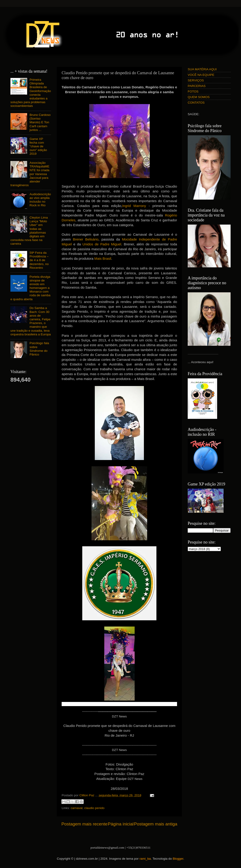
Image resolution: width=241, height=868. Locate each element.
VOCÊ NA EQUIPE (201, 75)
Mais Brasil (103, 259)
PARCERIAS (197, 86)
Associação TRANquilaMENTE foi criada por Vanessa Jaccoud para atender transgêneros (30, 174)
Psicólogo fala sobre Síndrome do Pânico (39, 349)
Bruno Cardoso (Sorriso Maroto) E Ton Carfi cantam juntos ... (40, 122)
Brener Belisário (86, 239)
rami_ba (145, 859)
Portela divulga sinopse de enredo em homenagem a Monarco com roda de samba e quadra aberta (30, 288)
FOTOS (193, 91)
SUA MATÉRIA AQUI (202, 69)
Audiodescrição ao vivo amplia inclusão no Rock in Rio (40, 200)
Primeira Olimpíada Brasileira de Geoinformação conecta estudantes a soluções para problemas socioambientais (31, 93)
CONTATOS (196, 103)
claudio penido (94, 808)
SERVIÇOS (196, 80)
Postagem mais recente (84, 824)
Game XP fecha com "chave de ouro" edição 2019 (38, 146)
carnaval (77, 808)
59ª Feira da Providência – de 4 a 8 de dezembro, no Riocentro (39, 260)
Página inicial (121, 824)
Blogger (178, 859)
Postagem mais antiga (156, 824)
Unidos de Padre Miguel (102, 244)
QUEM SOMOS (199, 97)
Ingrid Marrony (134, 206)
